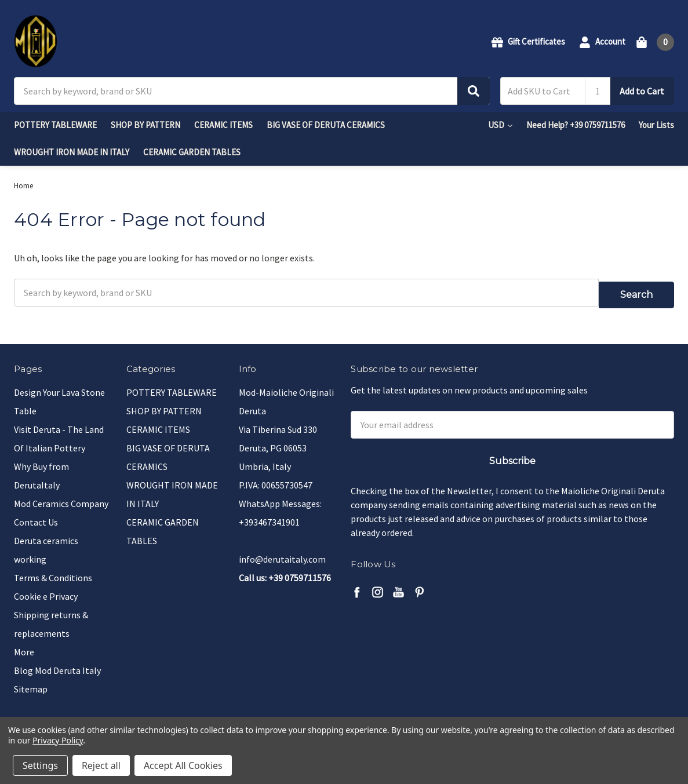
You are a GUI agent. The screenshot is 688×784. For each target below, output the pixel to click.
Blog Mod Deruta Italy (57, 665)
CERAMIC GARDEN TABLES (192, 152)
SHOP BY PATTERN (145, 125)
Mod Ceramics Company (61, 498)
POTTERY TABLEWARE (55, 125)
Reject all (101, 765)
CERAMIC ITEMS (223, 125)
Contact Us (36, 516)
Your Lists (656, 125)
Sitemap (31, 683)
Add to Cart (642, 91)
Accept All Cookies (183, 765)
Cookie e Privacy (46, 590)
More (24, 646)
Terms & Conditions (53, 572)
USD (500, 125)
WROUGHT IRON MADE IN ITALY (72, 152)
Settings (40, 765)
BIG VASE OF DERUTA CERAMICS (326, 125)
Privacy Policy (58, 740)
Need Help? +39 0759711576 (576, 125)
